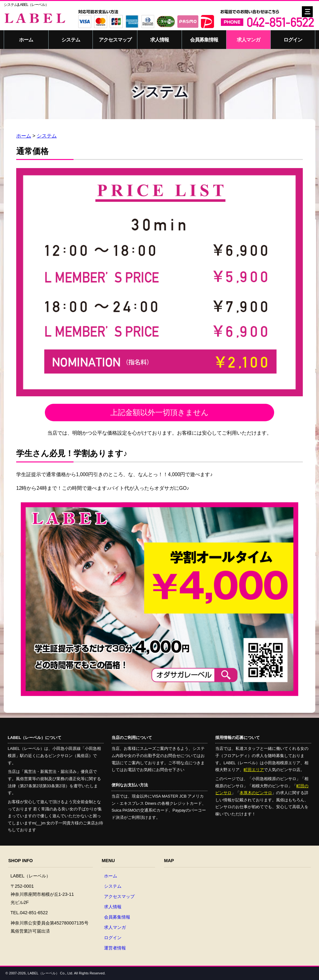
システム (71, 40)
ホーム (26, 40)
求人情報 (159, 40)
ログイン (293, 40)
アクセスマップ (115, 40)
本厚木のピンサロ (256, 793)
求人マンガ (248, 40)
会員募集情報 (204, 40)
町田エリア (254, 770)
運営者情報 (115, 948)
